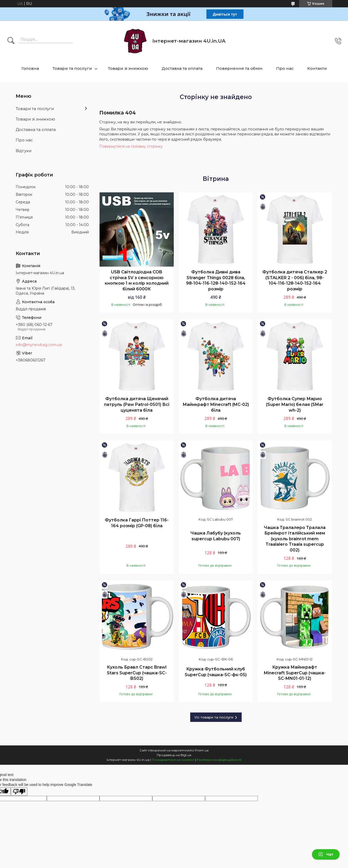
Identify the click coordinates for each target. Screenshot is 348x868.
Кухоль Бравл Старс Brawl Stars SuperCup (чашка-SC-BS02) (137, 673)
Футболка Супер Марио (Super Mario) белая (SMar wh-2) (295, 404)
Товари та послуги (72, 68)
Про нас (285, 68)
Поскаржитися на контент (173, 760)
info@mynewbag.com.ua (39, 345)
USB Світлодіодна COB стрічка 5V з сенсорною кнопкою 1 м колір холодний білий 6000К (137, 280)
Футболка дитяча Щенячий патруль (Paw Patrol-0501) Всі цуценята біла (137, 404)
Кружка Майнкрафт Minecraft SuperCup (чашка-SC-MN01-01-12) (295, 673)
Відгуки (24, 151)
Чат (326, 854)
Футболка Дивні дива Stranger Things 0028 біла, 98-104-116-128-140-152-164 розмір (216, 280)
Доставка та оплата (182, 68)
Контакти (317, 68)
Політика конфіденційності (219, 760)
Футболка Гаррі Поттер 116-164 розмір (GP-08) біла (137, 523)
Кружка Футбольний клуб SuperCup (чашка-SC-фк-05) (216, 672)
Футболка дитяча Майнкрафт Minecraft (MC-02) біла (216, 404)
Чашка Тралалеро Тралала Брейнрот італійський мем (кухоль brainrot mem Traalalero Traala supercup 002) (295, 539)
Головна (30, 68)
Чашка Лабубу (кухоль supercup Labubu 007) (216, 536)
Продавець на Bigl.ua (174, 755)
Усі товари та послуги (214, 717)
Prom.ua (202, 750)
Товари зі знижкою (128, 68)
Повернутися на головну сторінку (131, 146)
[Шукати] (11, 41)
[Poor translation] (19, 792)
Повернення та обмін (239, 68)
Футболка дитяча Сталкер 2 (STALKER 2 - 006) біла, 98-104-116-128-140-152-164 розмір (295, 280)
